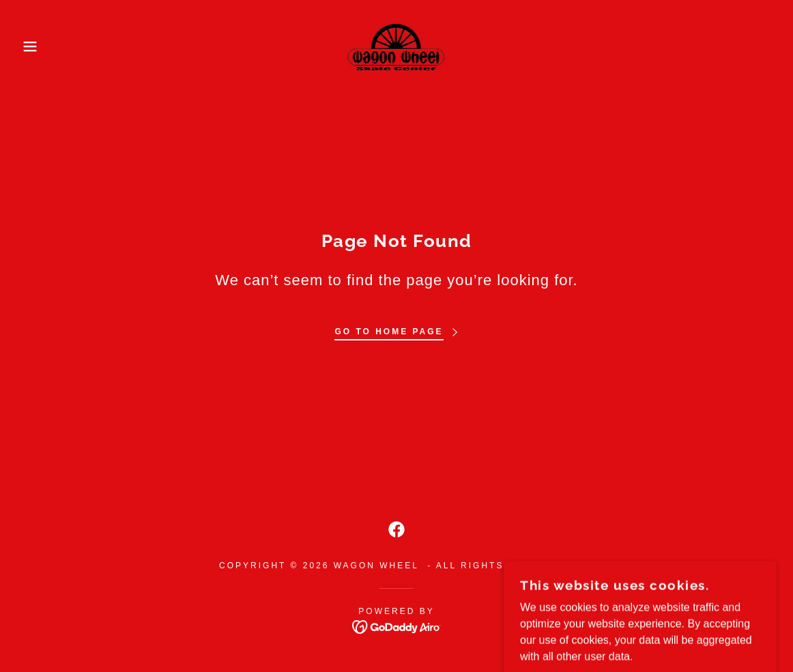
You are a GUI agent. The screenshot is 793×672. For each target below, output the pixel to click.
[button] (40, 46)
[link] (397, 45)
